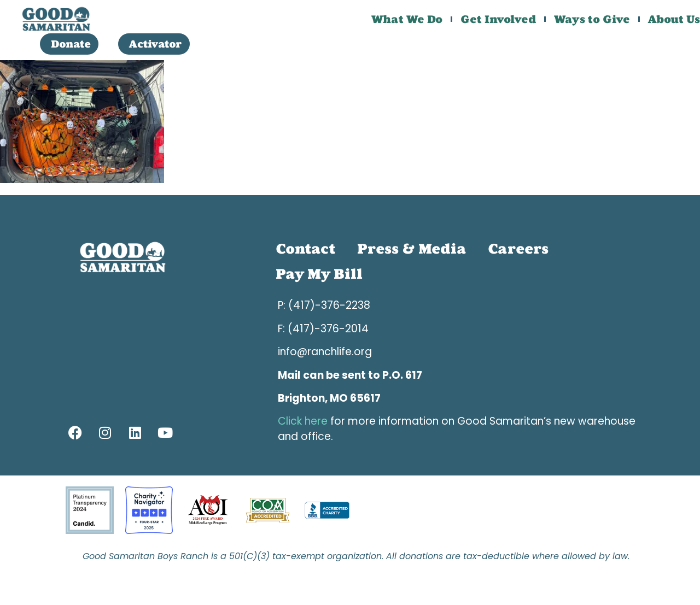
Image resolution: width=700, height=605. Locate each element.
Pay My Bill (319, 274)
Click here (303, 421)
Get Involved (498, 19)
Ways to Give (592, 19)
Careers (518, 249)
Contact (305, 249)
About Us (674, 19)
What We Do (407, 19)
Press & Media (412, 249)
